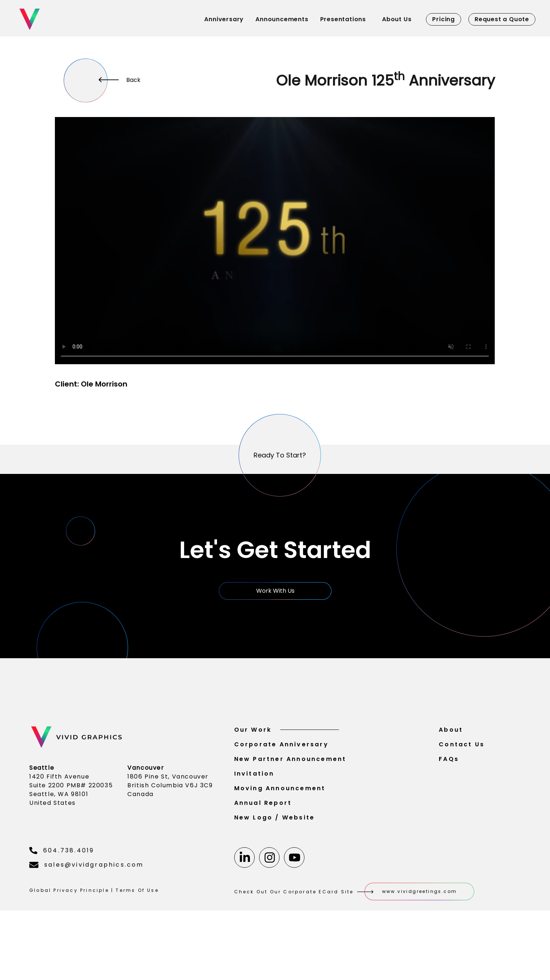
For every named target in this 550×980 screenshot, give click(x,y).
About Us (397, 19)
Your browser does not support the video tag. (275, 241)
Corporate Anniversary (281, 763)
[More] (86, 80)
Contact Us (462, 763)
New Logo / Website (275, 836)
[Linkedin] (244, 876)
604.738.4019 (62, 869)
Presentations (343, 19)
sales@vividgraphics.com (87, 883)
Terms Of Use (137, 909)
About (451, 748)
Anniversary (224, 19)
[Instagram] (269, 876)
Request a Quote (502, 19)
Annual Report (263, 821)
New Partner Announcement (290, 777)
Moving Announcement (280, 806)
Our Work (287, 748)
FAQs (449, 777)
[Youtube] (294, 876)
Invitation (254, 792)
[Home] (70, 19)
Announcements (282, 19)
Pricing (444, 19)
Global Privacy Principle (69, 909)
